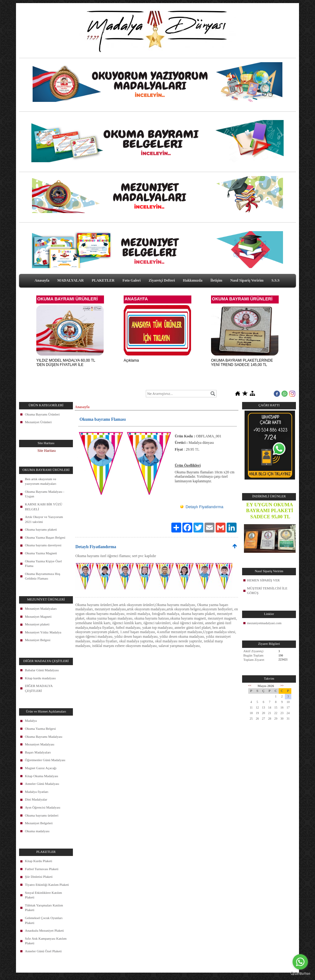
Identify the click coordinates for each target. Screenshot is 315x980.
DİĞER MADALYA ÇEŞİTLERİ (39, 688)
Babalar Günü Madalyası (42, 670)
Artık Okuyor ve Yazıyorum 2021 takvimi (44, 519)
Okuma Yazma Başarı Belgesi (45, 537)
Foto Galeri (132, 280)
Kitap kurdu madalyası (40, 678)
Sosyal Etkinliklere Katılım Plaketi (43, 895)
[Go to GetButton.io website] (300, 974)
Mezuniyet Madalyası (40, 744)
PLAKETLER (103, 280)
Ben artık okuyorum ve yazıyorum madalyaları (41, 481)
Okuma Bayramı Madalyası (44, 737)
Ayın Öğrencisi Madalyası (43, 807)
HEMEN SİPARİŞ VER (263, 580)
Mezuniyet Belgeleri (39, 823)
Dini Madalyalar (36, 799)
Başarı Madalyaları (38, 752)
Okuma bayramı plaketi (41, 529)
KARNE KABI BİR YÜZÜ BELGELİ (44, 507)
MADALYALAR (70, 280)
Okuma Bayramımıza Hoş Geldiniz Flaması (43, 576)
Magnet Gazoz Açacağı (41, 768)
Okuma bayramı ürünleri (42, 815)
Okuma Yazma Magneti (41, 553)
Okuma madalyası (37, 831)
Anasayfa (42, 280)
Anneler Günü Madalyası (42, 784)
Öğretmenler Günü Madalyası (45, 760)
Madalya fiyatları (37, 792)
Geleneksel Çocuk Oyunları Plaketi (44, 920)
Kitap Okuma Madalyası (42, 776)
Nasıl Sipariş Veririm (247, 280)
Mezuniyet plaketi (37, 624)
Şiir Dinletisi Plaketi (39, 877)
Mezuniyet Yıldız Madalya (43, 632)
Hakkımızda (193, 280)
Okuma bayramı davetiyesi (43, 545)
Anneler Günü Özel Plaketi (43, 951)
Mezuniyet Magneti (38, 617)
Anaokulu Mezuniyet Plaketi (44, 930)
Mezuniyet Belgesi (38, 640)
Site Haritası (47, 451)
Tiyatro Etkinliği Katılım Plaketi (47, 885)
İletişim (216, 280)
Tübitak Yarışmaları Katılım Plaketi (44, 908)
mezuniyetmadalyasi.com (264, 623)
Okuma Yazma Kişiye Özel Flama (43, 564)
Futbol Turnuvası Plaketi (42, 869)
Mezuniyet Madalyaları (41, 608)
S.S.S (276, 280)
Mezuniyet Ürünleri (38, 422)
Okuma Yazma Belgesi (40, 729)
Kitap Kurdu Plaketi (39, 861)
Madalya (31, 721)
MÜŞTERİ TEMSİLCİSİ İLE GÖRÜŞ (267, 591)
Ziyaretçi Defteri (162, 280)
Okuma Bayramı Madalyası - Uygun (45, 494)
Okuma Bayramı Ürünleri (42, 414)
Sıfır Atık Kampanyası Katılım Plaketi (46, 941)
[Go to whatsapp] (300, 962)
